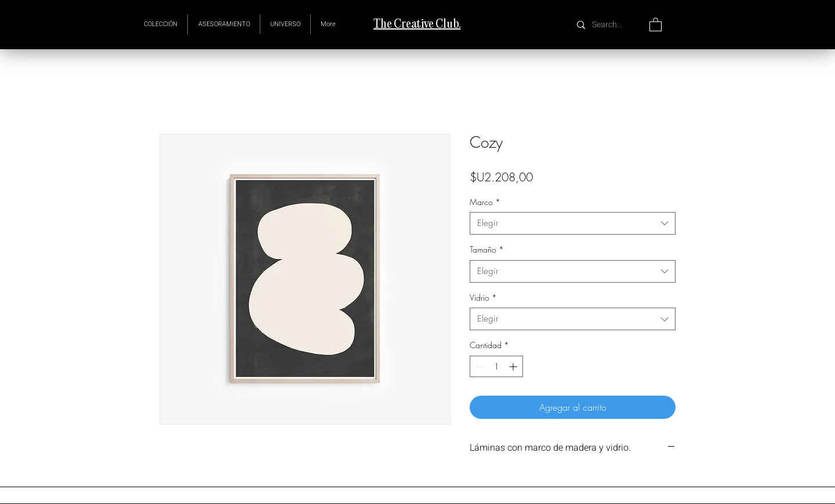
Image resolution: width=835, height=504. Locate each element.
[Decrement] (479, 366)
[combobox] (573, 223)
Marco (485, 202)
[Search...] (609, 25)
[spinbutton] (496, 366)
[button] (285, 24)
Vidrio (483, 297)
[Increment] (514, 366)
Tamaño (487, 249)
